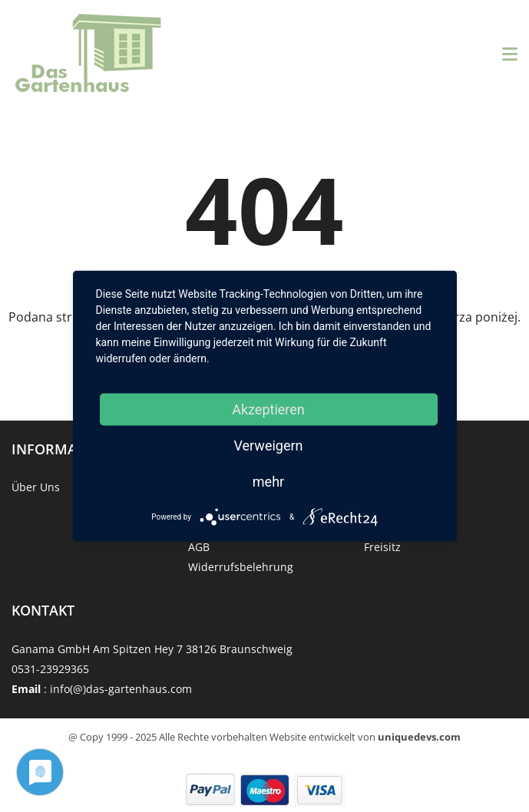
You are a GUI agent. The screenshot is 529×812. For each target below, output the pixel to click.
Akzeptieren (268, 409)
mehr (268, 482)
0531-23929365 (50, 669)
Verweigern (268, 446)
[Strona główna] (88, 54)
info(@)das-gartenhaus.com (121, 689)
